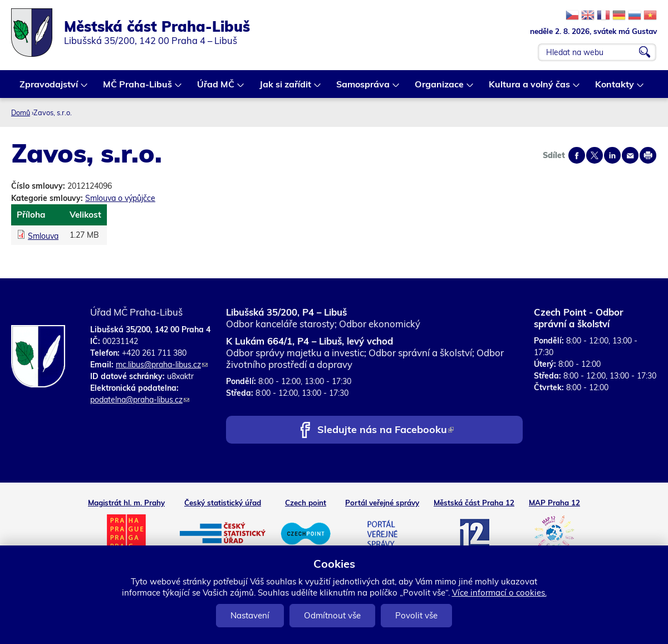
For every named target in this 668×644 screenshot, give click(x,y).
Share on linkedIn (612, 155)
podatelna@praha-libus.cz (140, 400)
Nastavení (250, 615)
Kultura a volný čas (530, 88)
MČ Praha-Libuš (138, 88)
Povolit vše (416, 615)
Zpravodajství (49, 88)
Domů (21, 112)
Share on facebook (577, 155)
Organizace (440, 88)
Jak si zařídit (286, 88)
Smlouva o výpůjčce (120, 198)
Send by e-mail (630, 155)
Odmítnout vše (332, 615)
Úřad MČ (216, 88)
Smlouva (43, 236)
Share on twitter (595, 155)
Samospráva (364, 88)
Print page (648, 155)
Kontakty (615, 88)
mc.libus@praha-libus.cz (162, 365)
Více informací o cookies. (499, 593)
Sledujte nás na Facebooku (385, 431)
